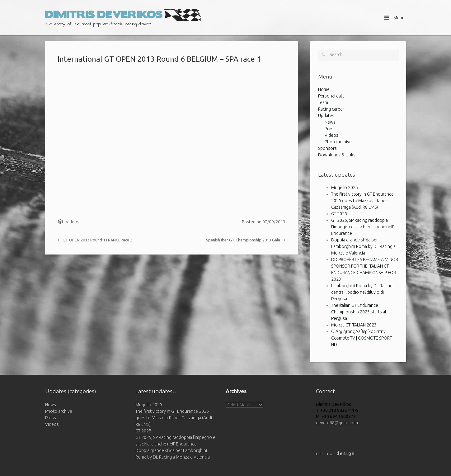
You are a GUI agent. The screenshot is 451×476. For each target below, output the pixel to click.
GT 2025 (339, 214)
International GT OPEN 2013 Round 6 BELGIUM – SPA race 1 (159, 59)
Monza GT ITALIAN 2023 (354, 325)
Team (323, 102)
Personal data (331, 96)
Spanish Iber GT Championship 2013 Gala (246, 240)
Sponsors (327, 148)
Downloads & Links (337, 155)
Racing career (331, 109)
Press (330, 129)
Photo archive (338, 142)
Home (324, 89)
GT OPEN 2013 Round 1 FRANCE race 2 (95, 240)
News (330, 122)
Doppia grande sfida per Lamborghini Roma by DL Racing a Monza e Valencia (363, 246)
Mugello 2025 (345, 188)
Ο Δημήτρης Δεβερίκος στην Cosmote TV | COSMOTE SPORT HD (362, 338)
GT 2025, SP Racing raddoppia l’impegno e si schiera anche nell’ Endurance (363, 227)
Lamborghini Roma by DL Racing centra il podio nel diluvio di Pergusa (362, 292)
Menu (394, 18)
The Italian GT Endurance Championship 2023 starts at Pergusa (359, 312)
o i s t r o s (335, 454)
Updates (326, 116)
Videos (73, 222)
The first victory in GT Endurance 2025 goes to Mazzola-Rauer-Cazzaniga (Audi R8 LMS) (362, 201)
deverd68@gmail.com (337, 423)
